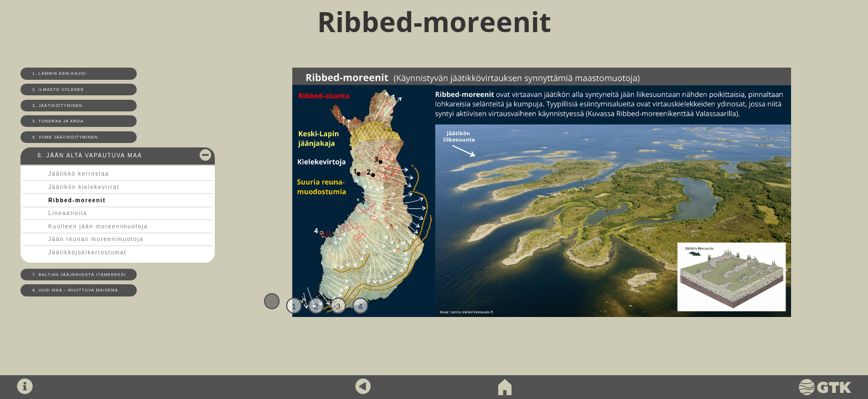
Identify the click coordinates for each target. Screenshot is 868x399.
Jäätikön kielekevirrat (84, 187)
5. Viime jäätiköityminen (65, 137)
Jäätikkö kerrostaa (79, 174)
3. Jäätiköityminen (58, 106)
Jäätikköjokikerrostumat (87, 252)
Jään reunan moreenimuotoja (96, 239)
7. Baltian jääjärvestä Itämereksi (79, 275)
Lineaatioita (68, 213)
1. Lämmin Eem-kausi (60, 73)
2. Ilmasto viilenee (58, 89)
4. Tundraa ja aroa (58, 121)
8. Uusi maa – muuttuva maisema (76, 290)
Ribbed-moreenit (77, 200)
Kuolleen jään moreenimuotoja (98, 226)
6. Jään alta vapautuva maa (90, 155)
